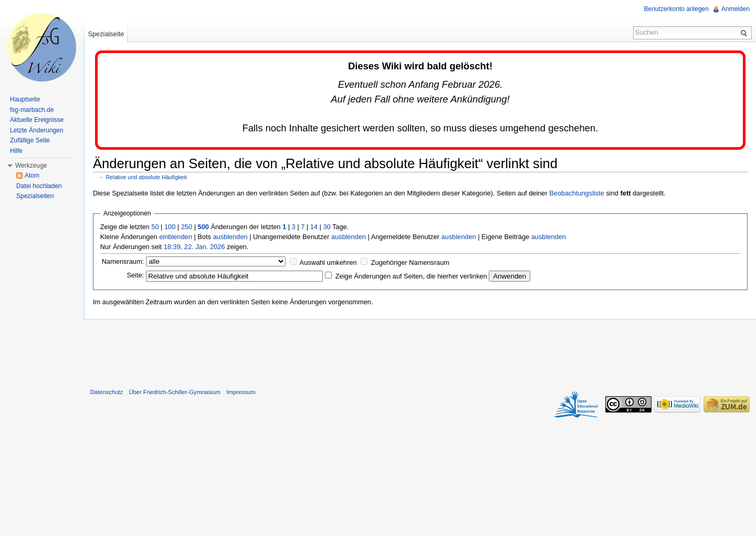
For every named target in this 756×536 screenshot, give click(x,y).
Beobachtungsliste (577, 193)
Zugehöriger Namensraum (410, 262)
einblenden (176, 237)
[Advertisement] (420, 352)
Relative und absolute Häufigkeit (146, 177)
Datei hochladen (39, 186)
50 (155, 227)
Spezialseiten (35, 196)
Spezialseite (106, 34)
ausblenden (230, 237)
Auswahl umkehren (328, 262)
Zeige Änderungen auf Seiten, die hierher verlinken (411, 276)
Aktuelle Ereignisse (37, 120)
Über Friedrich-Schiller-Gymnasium (175, 392)
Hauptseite (25, 99)
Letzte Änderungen (36, 130)
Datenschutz (107, 392)
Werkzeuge (31, 166)
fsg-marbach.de (32, 110)
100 (170, 227)
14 (314, 227)
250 (187, 227)
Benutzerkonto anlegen (676, 9)
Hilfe (16, 151)
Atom (32, 176)
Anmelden (736, 9)
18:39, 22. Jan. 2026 (195, 247)
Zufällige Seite (30, 140)
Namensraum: (123, 261)
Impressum (241, 392)
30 (327, 227)
